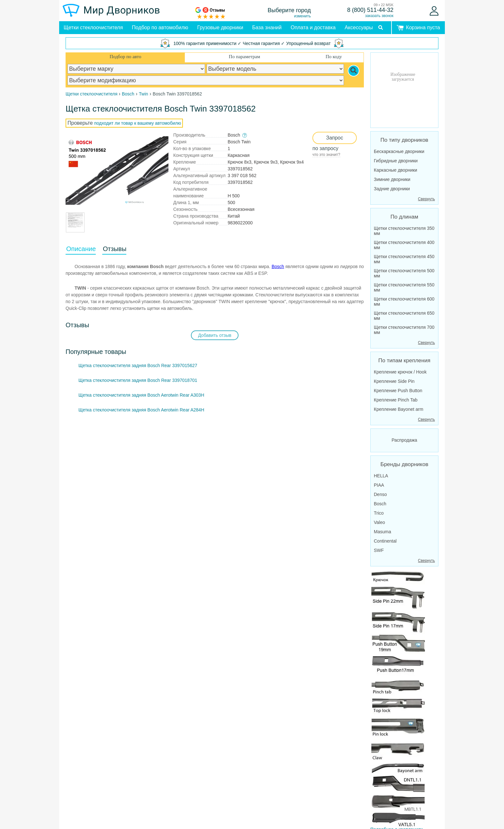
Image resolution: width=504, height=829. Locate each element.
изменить (302, 16)
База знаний (267, 27)
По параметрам (244, 57)
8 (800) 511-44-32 (370, 10)
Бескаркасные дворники (399, 151)
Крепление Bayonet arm (399, 409)
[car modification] (206, 80)
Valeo (379, 522)
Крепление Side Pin (394, 381)
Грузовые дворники (220, 27)
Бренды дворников (405, 464)
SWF (379, 550)
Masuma (382, 532)
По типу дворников (405, 140)
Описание (81, 249)
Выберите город (289, 10)
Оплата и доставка (313, 27)
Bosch (278, 266)
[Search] (354, 71)
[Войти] (434, 11)
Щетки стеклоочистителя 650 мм (404, 316)
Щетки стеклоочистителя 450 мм (404, 259)
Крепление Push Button (398, 391)
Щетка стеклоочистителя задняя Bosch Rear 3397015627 (138, 365)
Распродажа (404, 440)
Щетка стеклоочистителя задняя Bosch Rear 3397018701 (138, 380)
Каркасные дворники (396, 170)
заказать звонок (379, 16)
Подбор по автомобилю (160, 27)
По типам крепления (404, 360)
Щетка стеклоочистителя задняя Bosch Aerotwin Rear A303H (141, 395)
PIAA (379, 485)
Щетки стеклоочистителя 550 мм (404, 287)
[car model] (275, 69)
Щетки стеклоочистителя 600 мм (404, 302)
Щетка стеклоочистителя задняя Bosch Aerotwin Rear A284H (141, 410)
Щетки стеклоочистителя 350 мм (404, 231)
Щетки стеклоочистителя (93, 27)
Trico (379, 513)
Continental (385, 541)
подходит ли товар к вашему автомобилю (138, 123)
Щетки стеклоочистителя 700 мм (404, 330)
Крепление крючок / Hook (400, 372)
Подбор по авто (125, 57)
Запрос (334, 138)
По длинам (404, 217)
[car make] (136, 69)
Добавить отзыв (215, 335)
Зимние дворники (392, 179)
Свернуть (426, 199)
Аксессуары (359, 27)
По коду (334, 57)
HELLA (381, 476)
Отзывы (115, 249)
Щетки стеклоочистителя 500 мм (404, 273)
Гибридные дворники (396, 161)
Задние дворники (392, 189)
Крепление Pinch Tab (396, 400)
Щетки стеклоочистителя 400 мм (404, 245)
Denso (380, 494)
